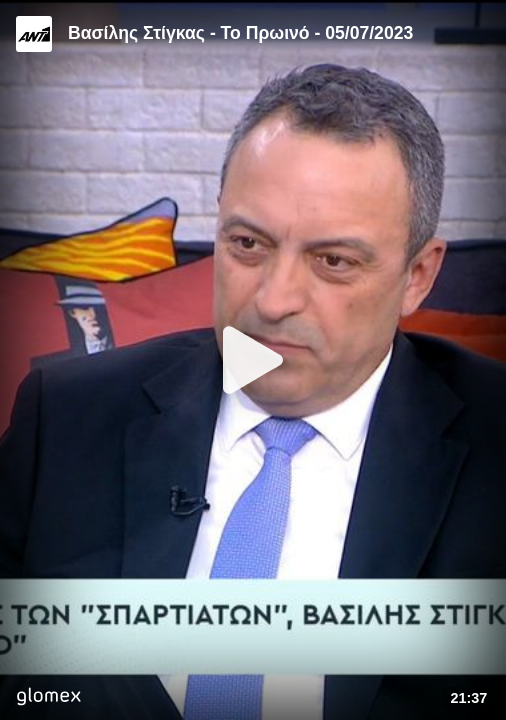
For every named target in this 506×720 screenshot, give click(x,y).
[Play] (253, 360)
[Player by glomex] (48, 698)
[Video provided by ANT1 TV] (34, 34)
